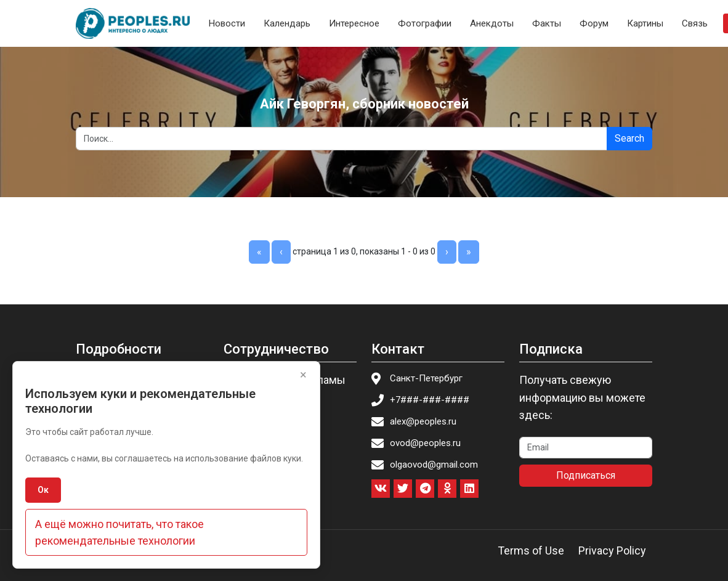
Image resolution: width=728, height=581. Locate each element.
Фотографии (425, 23)
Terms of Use (531, 551)
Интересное (354, 23)
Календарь (287, 23)
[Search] (342, 139)
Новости (227, 23)
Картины (645, 23)
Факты (547, 23)
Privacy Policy (612, 551)
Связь (695, 23)
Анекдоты (492, 23)
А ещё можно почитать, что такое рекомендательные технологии (119, 532)
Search (629, 138)
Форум (594, 23)
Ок (43, 490)
